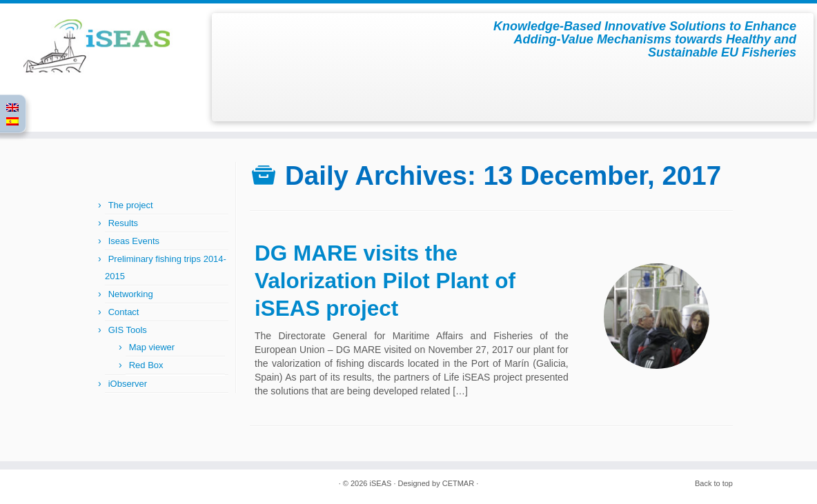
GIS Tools (128, 330)
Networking (131, 294)
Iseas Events (134, 241)
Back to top (714, 483)
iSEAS (381, 483)
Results (123, 223)
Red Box (146, 365)
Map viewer (152, 347)
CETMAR (458, 483)
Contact (124, 312)
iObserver (128, 384)
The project (131, 205)
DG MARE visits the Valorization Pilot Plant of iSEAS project (385, 281)
